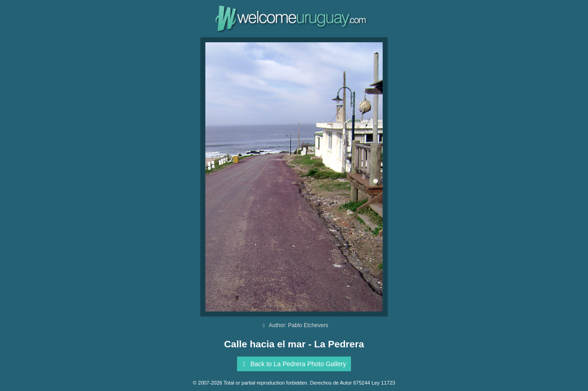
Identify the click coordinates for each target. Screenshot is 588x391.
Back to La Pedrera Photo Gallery (293, 364)
